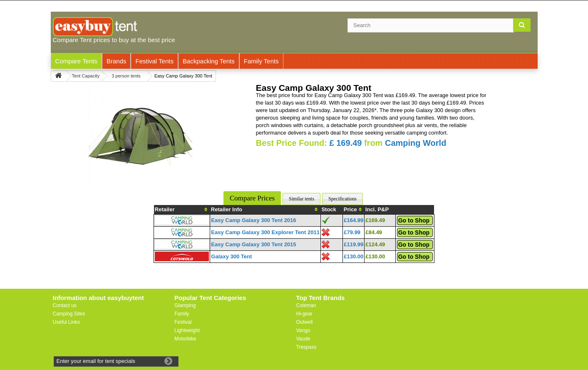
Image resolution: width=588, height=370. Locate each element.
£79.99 (352, 232)
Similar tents (301, 199)
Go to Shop (414, 220)
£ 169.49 (346, 143)
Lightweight (187, 330)
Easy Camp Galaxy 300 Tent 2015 (253, 244)
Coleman (306, 305)
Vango (303, 330)
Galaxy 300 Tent (231, 256)
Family (182, 314)
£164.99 (354, 220)
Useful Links (66, 322)
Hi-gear (304, 314)
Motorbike (185, 339)
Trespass (306, 347)
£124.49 (375, 244)
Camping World (416, 143)
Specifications (342, 199)
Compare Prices (252, 198)
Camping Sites (69, 314)
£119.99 (354, 244)
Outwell (305, 322)
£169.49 (375, 220)
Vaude (303, 339)
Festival (183, 322)
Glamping (185, 305)
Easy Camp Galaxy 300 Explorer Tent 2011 (265, 232)
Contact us (65, 305)
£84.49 (374, 232)
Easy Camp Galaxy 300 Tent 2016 (253, 220)
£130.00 (354, 256)
